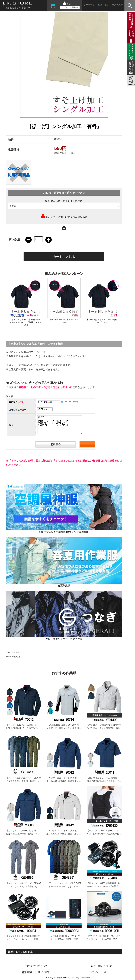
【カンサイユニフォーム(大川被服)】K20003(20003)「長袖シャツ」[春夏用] (23, 834)
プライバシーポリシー (102, 972)
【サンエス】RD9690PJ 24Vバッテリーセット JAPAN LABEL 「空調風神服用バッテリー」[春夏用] (63, 939)
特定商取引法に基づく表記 (36, 972)
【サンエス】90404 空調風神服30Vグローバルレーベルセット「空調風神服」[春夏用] (23, 939)
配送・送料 (103, 5)
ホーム (9, 652)
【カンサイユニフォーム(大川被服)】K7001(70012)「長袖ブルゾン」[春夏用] (22, 728)
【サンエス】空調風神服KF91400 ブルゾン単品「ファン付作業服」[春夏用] (104, 728)
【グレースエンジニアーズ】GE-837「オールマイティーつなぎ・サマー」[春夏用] (64, 886)
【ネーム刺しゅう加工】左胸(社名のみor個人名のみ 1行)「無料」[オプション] (25, 322)
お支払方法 (89, 5)
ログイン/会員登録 (70, 7)
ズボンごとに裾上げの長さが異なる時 (66, 217)
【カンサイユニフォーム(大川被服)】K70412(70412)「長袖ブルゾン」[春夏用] (62, 834)
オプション (18, 652)
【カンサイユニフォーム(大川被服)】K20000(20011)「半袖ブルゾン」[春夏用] (103, 781)
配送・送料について (102, 966)
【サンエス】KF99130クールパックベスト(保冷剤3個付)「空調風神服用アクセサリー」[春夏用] (104, 834)
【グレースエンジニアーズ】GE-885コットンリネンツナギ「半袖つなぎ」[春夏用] (23, 886)
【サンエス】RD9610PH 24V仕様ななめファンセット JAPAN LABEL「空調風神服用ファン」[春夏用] (104, 939)
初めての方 (117, 5)
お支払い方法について (36, 966)
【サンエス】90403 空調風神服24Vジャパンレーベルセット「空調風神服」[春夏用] (104, 886)
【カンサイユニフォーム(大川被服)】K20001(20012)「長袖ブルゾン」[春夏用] (62, 781)
